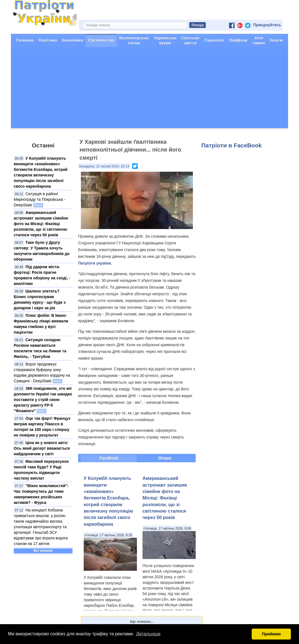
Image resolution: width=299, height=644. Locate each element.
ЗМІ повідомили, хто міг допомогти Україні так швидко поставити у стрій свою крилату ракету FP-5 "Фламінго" (43, 400)
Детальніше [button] (148, 634)
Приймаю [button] (271, 634)
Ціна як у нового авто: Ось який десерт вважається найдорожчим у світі (42, 448)
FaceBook (109, 458)
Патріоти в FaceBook (232, 145)
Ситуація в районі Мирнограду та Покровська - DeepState (39, 199)
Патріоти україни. (95, 263)
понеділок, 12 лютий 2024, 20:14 (104, 166)
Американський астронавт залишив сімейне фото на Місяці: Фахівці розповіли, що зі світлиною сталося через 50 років (41, 224)
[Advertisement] (149, 89)
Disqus (165, 458)
